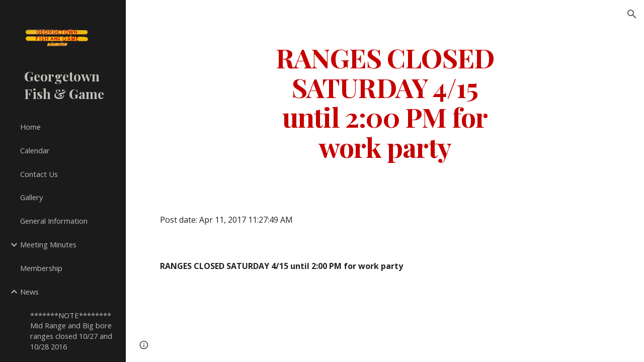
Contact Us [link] (39, 174)
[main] (385, 102)
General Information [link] (54, 221)
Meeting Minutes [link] (48, 244)
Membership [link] (41, 268)
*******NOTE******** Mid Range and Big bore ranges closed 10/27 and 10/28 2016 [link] (71, 331)
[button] (632, 14)
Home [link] (30, 127)
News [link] (29, 292)
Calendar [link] (35, 150)
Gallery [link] (31, 197)
